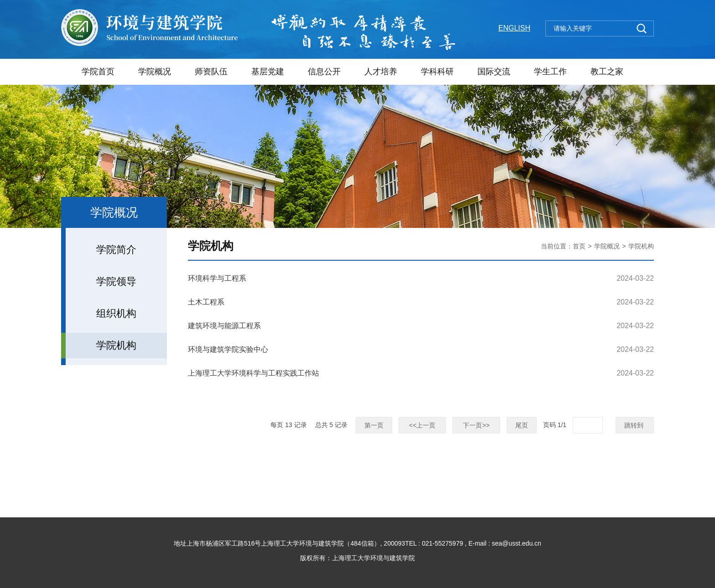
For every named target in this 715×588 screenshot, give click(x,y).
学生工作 (550, 72)
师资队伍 (211, 72)
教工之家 (607, 72)
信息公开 (324, 72)
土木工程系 (206, 302)
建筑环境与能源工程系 (224, 326)
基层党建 (268, 72)
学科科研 (437, 72)
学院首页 (98, 72)
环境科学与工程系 (217, 278)
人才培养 (381, 72)
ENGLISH (514, 28)
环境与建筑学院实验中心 (228, 349)
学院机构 (641, 246)
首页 (579, 246)
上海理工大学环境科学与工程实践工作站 (254, 373)
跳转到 (635, 425)
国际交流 (494, 72)
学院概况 (155, 72)
